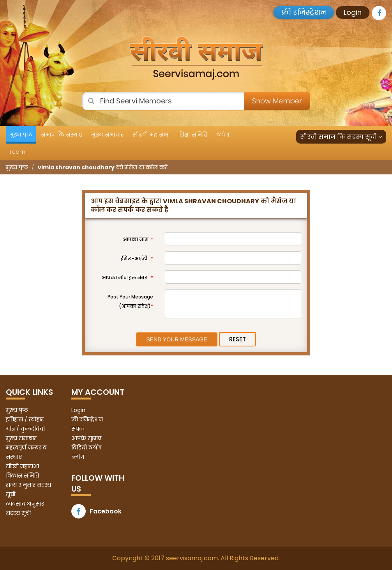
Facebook (96, 511)
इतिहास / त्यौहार (25, 419)
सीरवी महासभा (151, 135)
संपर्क (78, 429)
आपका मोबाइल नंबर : (127, 278)
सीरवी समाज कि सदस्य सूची (341, 137)
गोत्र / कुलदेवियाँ (25, 429)
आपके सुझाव (86, 438)
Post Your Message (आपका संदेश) (130, 301)
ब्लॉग (223, 135)
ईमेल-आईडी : (137, 258)
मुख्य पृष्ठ (21, 135)
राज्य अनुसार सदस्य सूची (28, 490)
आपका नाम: (138, 239)
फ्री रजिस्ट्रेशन (304, 12)
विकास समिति (22, 476)
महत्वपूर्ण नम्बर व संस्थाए (26, 452)
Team (17, 152)
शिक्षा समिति (193, 135)
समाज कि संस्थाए (62, 135)
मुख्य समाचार (108, 135)
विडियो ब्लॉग (86, 447)
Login (353, 12)
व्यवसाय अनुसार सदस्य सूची (25, 508)
